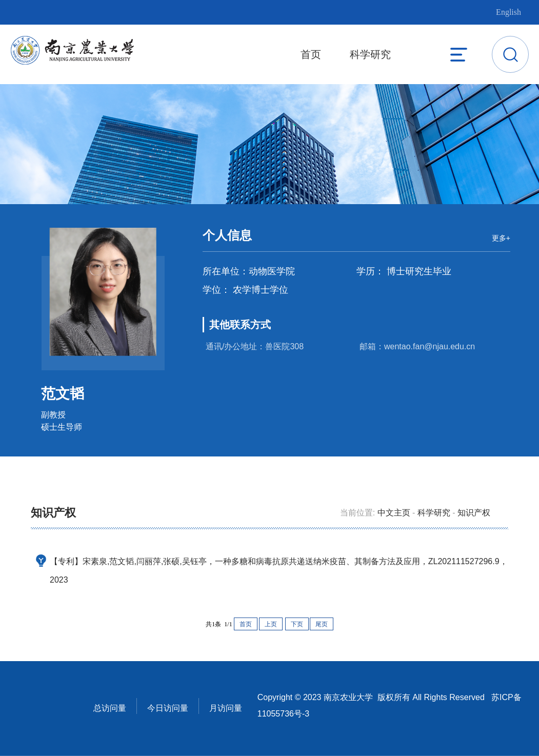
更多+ (501, 238)
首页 (311, 54)
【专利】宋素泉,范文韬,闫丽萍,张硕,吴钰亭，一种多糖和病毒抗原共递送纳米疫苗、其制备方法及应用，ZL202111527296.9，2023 (279, 571)
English (508, 12)
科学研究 (370, 54)
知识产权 (474, 513)
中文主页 (394, 513)
